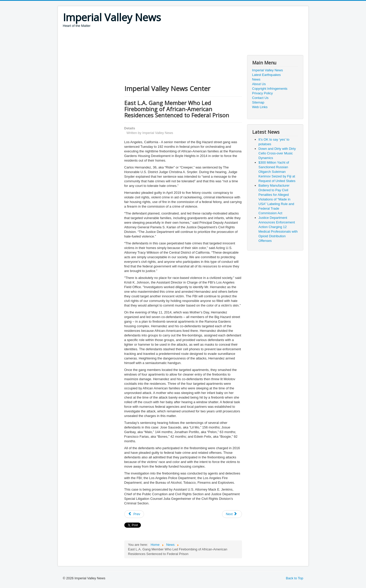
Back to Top (295, 578)
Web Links (260, 107)
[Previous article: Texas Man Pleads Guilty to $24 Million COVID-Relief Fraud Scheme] (134, 514)
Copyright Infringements (270, 89)
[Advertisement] (156, 42)
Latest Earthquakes (267, 75)
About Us (259, 84)
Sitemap (258, 102)
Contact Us (260, 98)
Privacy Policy (263, 93)
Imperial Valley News (268, 70)
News (256, 79)
